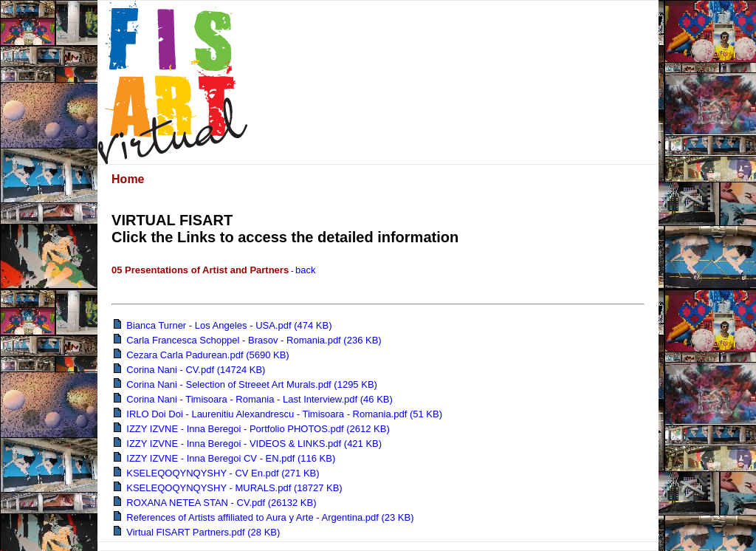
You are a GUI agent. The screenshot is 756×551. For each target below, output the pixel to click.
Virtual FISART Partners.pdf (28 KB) (197, 532)
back (305, 270)
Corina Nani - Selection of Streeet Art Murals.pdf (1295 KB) (245, 384)
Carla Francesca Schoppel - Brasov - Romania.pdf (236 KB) (248, 340)
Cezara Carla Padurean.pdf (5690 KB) (202, 355)
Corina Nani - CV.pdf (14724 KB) (189, 370)
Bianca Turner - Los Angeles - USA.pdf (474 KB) (223, 325)
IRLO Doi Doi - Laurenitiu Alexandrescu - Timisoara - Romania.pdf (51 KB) (278, 414)
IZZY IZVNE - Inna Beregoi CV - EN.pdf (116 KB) (224, 458)
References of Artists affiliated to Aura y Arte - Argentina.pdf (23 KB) (264, 517)
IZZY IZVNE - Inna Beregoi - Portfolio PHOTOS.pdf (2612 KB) (252, 429)
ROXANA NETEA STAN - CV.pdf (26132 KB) (215, 503)
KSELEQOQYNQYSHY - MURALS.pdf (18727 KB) (228, 488)
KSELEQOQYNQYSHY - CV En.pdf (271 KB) (217, 473)
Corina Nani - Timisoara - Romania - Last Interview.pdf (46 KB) (253, 399)
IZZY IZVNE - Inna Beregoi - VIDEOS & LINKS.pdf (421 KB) (248, 444)
